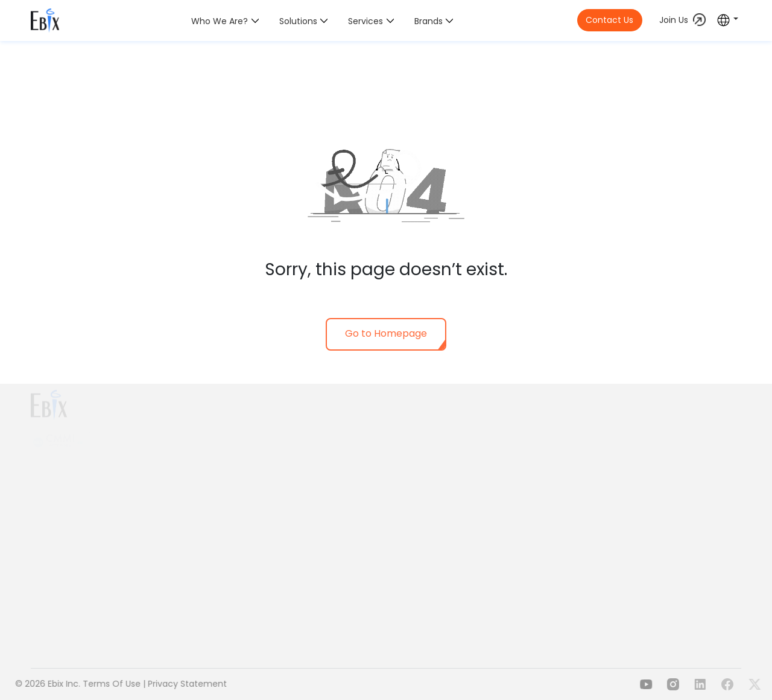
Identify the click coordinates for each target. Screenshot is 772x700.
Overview (232, 438)
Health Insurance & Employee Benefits (413, 433)
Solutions (298, 21)
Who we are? (220, 21)
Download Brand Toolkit (261, 574)
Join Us (674, 20)
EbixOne (350, 549)
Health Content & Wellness (390, 517)
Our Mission (236, 456)
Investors (231, 558)
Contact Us (609, 20)
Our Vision (233, 473)
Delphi (648, 433)
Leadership (235, 524)
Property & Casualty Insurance (397, 450)
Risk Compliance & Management (402, 483)
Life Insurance (362, 466)
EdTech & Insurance (556, 459)
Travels (529, 442)
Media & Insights (247, 541)
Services (365, 21)
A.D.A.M (650, 417)
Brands (429, 21)
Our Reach (235, 507)
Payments (535, 426)
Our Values (235, 490)
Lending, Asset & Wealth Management (414, 500)
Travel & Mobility (368, 533)
